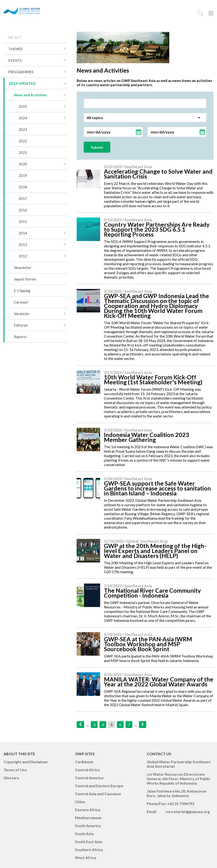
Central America (89, 778)
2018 (23, 187)
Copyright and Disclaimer (26, 762)
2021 (23, 152)
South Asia (84, 834)
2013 (23, 245)
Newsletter (23, 268)
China (80, 802)
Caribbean (84, 762)
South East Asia (89, 842)
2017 (23, 199)
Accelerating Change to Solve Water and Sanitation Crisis (158, 174)
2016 (23, 210)
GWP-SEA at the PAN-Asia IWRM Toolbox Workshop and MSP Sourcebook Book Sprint (148, 644)
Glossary (11, 778)
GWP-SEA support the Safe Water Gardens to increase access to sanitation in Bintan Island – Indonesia (157, 488)
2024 (23, 118)
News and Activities (30, 95)
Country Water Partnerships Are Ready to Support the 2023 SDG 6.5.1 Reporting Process (157, 229)
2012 (23, 256)
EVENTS (15, 60)
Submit (97, 147)
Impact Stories (25, 279)
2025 (23, 106)
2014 (23, 233)
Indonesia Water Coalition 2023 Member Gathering (147, 437)
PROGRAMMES (21, 72)
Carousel (21, 302)
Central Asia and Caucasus (98, 794)
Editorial (21, 325)
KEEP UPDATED (22, 83)
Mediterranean (88, 818)
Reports (20, 337)
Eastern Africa (88, 810)
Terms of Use (15, 770)
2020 (23, 164)
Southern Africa (89, 850)
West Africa (86, 858)
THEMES (15, 49)
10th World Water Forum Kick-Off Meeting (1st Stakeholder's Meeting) (153, 380)
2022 (23, 141)
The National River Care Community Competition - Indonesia (152, 593)
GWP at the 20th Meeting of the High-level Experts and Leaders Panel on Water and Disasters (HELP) (155, 551)
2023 (23, 129)
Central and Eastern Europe (99, 786)
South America (88, 826)
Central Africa (87, 770)
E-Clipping (22, 291)
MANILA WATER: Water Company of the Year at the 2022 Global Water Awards (159, 682)
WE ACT (15, 37)
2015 (23, 222)
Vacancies (22, 314)
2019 (23, 175)
